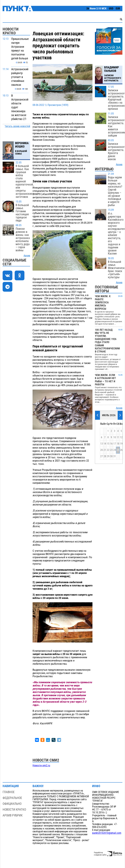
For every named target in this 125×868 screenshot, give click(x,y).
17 (115, 444)
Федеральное (12, 798)
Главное (9, 792)
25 (118, 450)
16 (111, 444)
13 (102, 444)
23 (111, 450)
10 (115, 437)
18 (118, 444)
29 (108, 456)
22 (108, 450)
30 (111, 456)
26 (121, 450)
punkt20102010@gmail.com (107, 833)
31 (115, 456)
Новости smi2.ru (41, 766)
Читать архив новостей (17, 126)
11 (118, 437)
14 (105, 444)
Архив (27, 256)
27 (102, 456)
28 (105, 456)
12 (121, 437)
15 (108, 444)
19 (121, 444)
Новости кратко (14, 810)
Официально (12, 804)
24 (115, 450)
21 (105, 450)
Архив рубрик (13, 815)
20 (102, 450)
